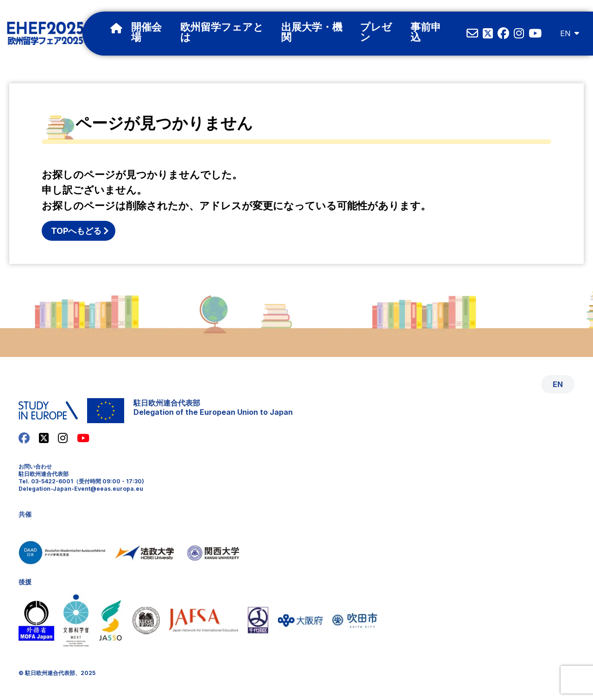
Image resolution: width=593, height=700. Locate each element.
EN (565, 33)
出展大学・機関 (312, 33)
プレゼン (376, 33)
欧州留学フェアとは (222, 33)
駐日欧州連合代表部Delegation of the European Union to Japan (213, 407)
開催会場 (146, 33)
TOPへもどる (76, 231)
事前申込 (426, 33)
